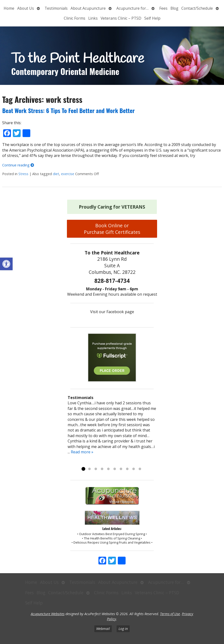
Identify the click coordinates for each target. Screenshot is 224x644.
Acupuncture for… (132, 8)
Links (93, 18)
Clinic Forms (75, 18)
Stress (23, 174)
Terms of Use (170, 614)
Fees (163, 8)
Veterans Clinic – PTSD (121, 18)
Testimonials (56, 8)
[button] (6, 264)
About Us (26, 8)
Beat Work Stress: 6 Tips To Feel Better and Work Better (68, 110)
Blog (174, 8)
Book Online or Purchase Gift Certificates (112, 229)
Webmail (103, 629)
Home (9, 8)
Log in (123, 629)
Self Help (152, 18)
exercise (68, 174)
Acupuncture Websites (48, 614)
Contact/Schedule (197, 8)
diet (56, 174)
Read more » (82, 452)
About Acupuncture (88, 8)
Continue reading (18, 165)
